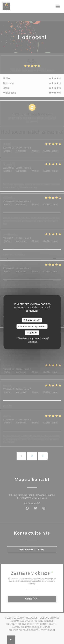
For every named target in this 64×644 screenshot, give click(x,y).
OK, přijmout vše (32, 320)
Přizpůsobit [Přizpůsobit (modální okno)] (32, 333)
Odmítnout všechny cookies (32, 326)
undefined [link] (33, 342)
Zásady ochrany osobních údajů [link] (33, 338)
